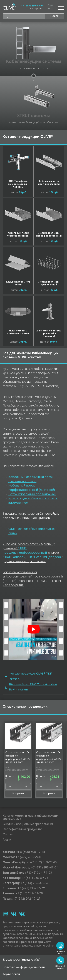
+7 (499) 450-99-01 (32, 6)
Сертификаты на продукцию (22, 829)
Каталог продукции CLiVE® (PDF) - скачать (30, 676)
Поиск (54, 16)
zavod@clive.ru (37, 9)
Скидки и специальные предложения (28, 824)
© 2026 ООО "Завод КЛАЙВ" (21, 960)
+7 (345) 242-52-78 (29, 894)
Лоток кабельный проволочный (32, 494)
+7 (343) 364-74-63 (38, 873)
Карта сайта (11, 974)
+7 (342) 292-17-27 (27, 899)
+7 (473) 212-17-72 (31, 889)
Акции (7, 840)
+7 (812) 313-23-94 (44, 863)
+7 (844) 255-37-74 (34, 883)
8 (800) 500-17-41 (33, 852)
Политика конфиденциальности (24, 967)
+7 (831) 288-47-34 (45, 868)
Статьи (8, 835)
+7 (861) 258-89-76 (35, 878)
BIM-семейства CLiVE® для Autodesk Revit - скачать (31, 687)
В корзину (18, 794)
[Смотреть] (34, 629)
